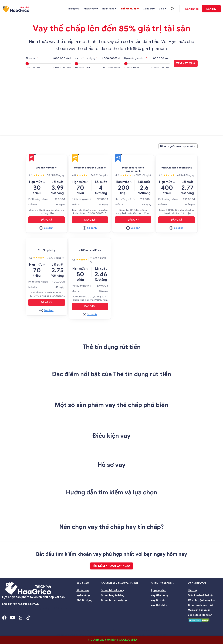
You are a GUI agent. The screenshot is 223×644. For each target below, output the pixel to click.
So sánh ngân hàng (113, 595)
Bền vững (172, 625)
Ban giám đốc (58, 625)
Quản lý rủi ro (122, 625)
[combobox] (178, 146)
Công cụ (148, 9)
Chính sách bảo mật (200, 605)
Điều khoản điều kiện (201, 595)
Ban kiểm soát (80, 625)
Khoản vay (90, 9)
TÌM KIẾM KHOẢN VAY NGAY (111, 566)
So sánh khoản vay (113, 590)
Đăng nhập (192, 9)
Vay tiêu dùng (159, 595)
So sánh (49, 228)
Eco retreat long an (200, 615)
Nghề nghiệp (211, 625)
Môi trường (191, 625)
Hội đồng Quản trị (33, 625)
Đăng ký (211, 9)
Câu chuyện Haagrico (201, 600)
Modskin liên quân (199, 610)
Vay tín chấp (158, 600)
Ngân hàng (108, 9)
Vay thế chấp (159, 605)
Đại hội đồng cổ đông (148, 625)
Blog (161, 9)
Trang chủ (74, 9)
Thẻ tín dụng (129, 9)
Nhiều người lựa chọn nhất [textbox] (177, 146)
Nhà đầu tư (101, 625)
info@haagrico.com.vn (24, 604)
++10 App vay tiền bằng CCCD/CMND (112, 640)
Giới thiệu (10, 625)
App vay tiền (158, 590)
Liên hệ (192, 590)
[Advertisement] (112, 100)
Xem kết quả (186, 64)
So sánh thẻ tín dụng (114, 600)
